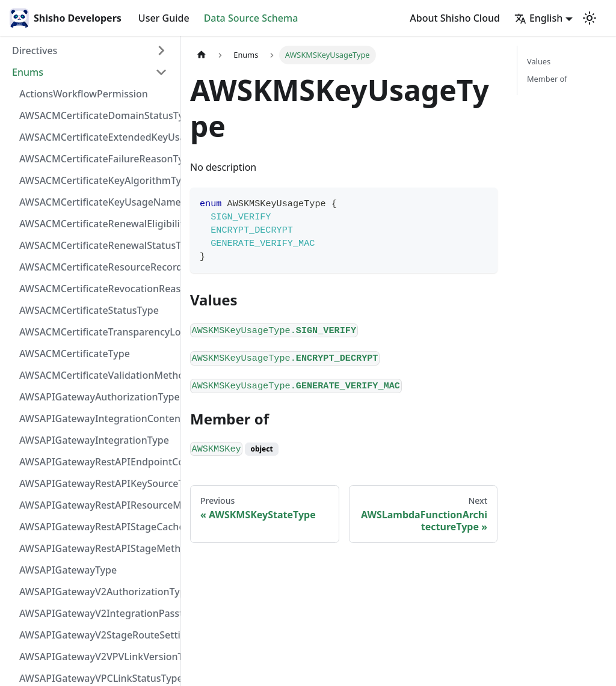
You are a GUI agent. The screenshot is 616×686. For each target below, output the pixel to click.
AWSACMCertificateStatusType (89, 310)
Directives (35, 51)
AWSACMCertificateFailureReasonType (97, 159)
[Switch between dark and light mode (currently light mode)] (590, 18)
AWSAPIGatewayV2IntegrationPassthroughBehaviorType (97, 613)
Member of (547, 79)
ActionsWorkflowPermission (84, 94)
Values (539, 61)
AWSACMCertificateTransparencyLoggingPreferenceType (97, 332)
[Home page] (202, 55)
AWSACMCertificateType (75, 354)
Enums (28, 72)
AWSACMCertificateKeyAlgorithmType (97, 180)
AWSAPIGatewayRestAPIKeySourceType (97, 483)
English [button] (538, 18)
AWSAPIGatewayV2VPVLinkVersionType (97, 657)
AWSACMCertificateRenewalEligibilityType (97, 224)
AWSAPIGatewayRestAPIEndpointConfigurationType (97, 462)
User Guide (164, 18)
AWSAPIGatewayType (68, 570)
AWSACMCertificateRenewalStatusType (97, 245)
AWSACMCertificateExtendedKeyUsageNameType (97, 137)
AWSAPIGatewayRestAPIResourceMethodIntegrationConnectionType (97, 505)
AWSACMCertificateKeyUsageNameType (97, 202)
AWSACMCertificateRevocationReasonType (97, 289)
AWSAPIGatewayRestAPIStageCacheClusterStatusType (97, 527)
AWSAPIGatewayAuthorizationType (97, 397)
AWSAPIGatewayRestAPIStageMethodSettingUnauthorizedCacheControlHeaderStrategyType (97, 548)
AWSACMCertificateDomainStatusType (97, 115)
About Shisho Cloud (455, 18)
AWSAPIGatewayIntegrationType (94, 440)
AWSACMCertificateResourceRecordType (97, 267)
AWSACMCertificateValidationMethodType (97, 375)
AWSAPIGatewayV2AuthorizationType (97, 592)
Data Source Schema (251, 18)
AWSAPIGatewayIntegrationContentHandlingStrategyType (97, 418)
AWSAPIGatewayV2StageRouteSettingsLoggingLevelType (97, 635)
